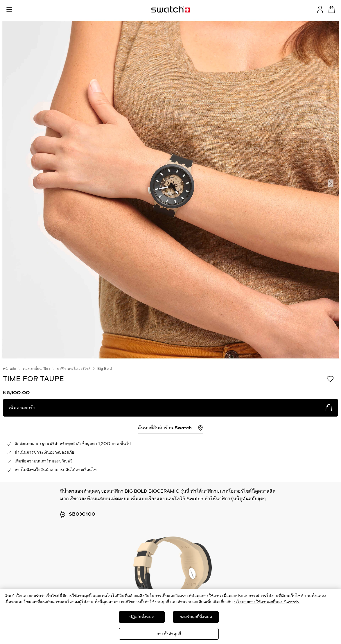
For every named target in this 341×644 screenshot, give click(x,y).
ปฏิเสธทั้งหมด (142, 617)
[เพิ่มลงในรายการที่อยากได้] (330, 378)
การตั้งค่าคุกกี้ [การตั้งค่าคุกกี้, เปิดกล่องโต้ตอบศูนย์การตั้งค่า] (169, 634)
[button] (9, 10)
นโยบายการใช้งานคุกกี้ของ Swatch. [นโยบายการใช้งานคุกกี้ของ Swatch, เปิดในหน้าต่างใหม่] (267, 602)
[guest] (320, 9)
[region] (170, 616)
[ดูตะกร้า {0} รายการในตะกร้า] (332, 9)
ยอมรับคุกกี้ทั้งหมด (196, 617)
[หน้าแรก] (170, 9)
